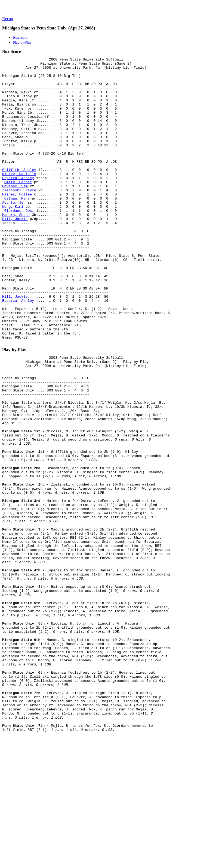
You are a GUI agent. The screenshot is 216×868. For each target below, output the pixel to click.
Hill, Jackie (15, 251)
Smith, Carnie (18, 207)
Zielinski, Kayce (19, 217)
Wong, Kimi (13, 237)
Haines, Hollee (17, 222)
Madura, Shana (16, 246)
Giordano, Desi (19, 242)
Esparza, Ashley (18, 202)
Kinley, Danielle (19, 197)
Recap (8, 19)
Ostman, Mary (17, 227)
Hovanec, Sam (15, 212)
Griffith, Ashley (19, 192)
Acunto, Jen (14, 232)
